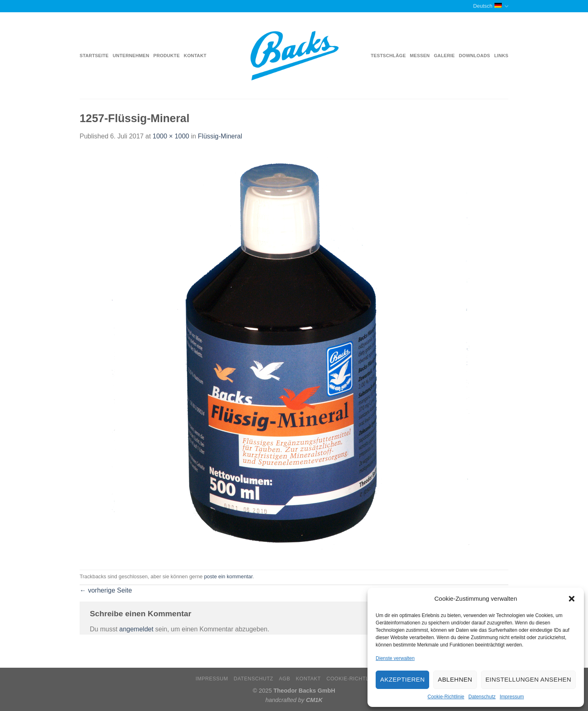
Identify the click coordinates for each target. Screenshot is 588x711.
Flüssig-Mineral (220, 136)
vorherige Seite (106, 590)
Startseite (94, 56)
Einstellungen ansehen (528, 679)
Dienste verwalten (395, 658)
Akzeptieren (402, 679)
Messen (420, 56)
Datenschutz (482, 697)
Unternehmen (131, 56)
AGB (285, 679)
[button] (572, 599)
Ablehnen (455, 679)
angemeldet (136, 629)
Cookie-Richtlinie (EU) (359, 679)
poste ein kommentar (228, 576)
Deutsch (491, 6)
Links (501, 56)
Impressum (512, 697)
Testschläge (388, 56)
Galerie (444, 56)
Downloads (475, 56)
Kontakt (195, 56)
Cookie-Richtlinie (446, 697)
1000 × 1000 (171, 136)
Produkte (167, 56)
